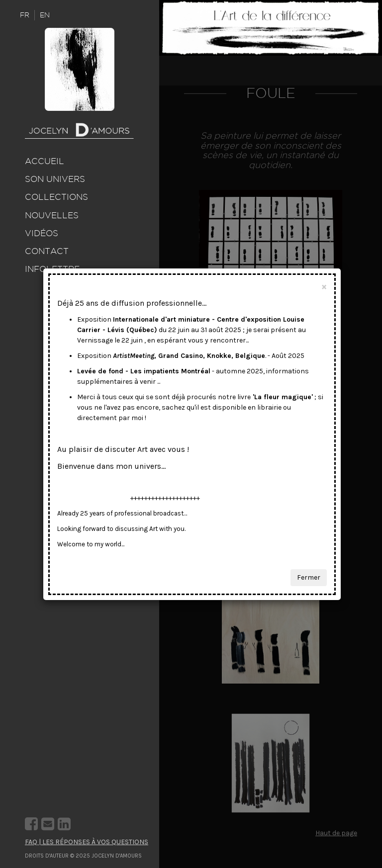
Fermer (309, 577)
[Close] (324, 287)
